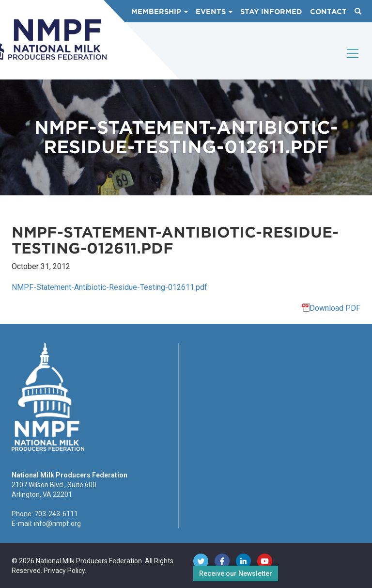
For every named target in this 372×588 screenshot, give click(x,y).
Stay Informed (271, 12)
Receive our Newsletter (236, 573)
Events (214, 12)
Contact (328, 12)
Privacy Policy (64, 571)
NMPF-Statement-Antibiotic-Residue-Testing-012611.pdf (109, 287)
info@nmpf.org (57, 524)
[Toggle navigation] (353, 62)
